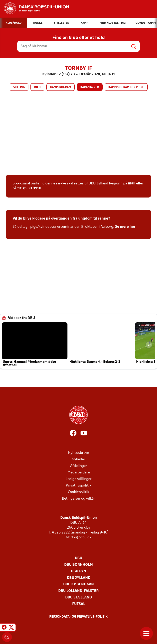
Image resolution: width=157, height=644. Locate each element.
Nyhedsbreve (78, 453)
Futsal (79, 604)
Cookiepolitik (78, 492)
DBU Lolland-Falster (78, 591)
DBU (78, 558)
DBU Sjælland (78, 598)
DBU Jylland (79, 578)
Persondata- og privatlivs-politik (78, 617)
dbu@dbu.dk (81, 537)
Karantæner (90, 87)
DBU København (78, 584)
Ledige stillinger (79, 479)
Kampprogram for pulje (126, 87)
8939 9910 (32, 188)
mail (132, 184)
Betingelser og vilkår (78, 499)
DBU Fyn (78, 571)
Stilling (19, 87)
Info (37, 87)
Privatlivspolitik (79, 486)
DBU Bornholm (78, 565)
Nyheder (78, 459)
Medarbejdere (79, 473)
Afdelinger (79, 466)
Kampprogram (61, 87)
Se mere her (125, 227)
